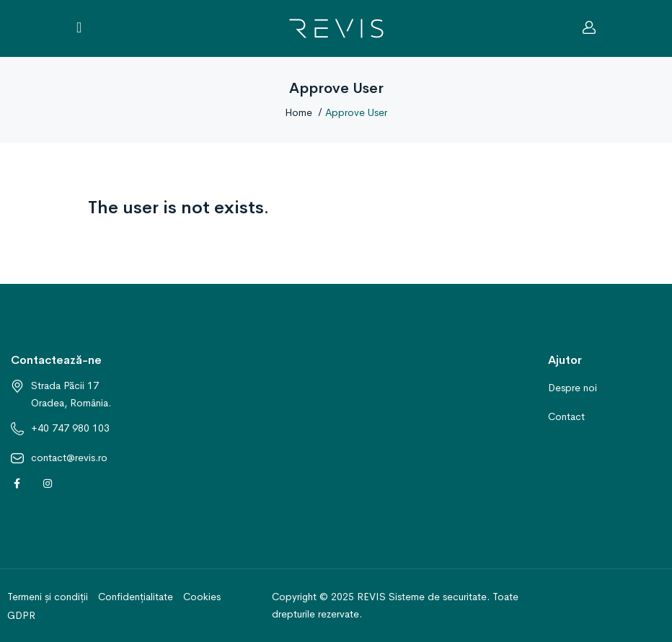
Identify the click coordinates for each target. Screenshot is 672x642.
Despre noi (572, 388)
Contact (566, 416)
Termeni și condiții (48, 597)
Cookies (202, 597)
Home (299, 112)
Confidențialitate (136, 597)
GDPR (21, 615)
